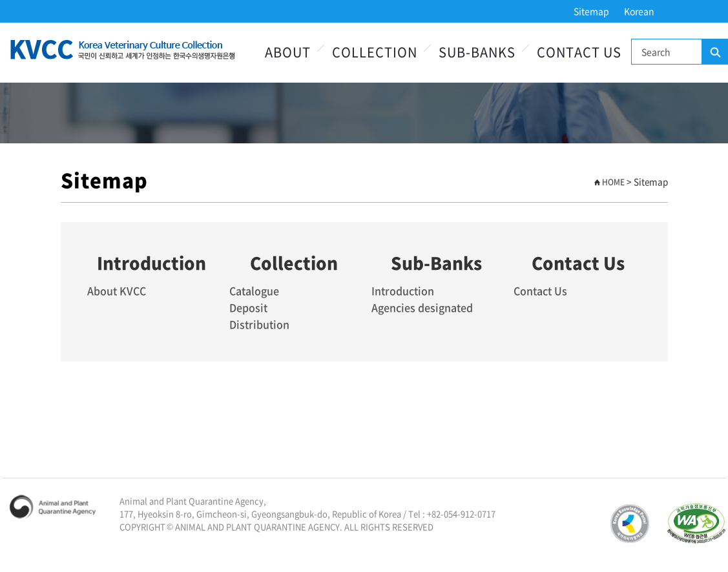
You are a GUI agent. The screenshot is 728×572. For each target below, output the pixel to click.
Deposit (248, 307)
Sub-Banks (477, 52)
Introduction (403, 291)
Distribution (259, 324)
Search (714, 52)
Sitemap (591, 11)
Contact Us (579, 52)
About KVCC (117, 291)
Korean (639, 11)
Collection (375, 52)
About (288, 52)
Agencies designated (422, 307)
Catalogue (254, 291)
